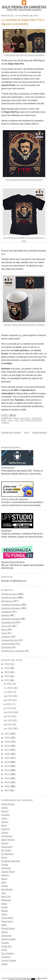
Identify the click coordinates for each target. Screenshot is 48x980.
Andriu (4, 818)
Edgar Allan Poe (22, 418)
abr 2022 (8, 716)
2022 (7, 680)
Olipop (4, 914)
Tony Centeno (8, 953)
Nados (4, 904)
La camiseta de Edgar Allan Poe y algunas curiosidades (24, 55)
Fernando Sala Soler (11, 861)
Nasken (5, 911)
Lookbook (6, 637)
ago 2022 (8, 700)
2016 (7, 754)
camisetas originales (11, 608)
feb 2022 (8, 724)
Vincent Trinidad (9, 961)
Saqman (5, 943)
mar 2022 (8, 720)
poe (17, 421)
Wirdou (5, 964)
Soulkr (4, 950)
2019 (7, 742)
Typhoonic (6, 957)
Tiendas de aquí (9, 594)
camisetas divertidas (11, 605)
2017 (7, 750)
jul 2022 (8, 704)
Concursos (6, 626)
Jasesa (5, 886)
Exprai (4, 857)
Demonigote (7, 847)
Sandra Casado (8, 939)
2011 (7, 774)
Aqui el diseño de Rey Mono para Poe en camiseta (24, 180)
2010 (7, 778)
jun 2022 (8, 708)
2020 (7, 738)
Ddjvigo (5, 843)
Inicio (26, 433)
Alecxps (5, 811)
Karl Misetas (7, 889)
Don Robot (6, 850)
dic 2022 (8, 684)
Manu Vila (6, 897)
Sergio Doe (6, 946)
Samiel (4, 932)
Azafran (5, 822)
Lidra (4, 893)
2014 (7, 762)
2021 (7, 734)
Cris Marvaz (7, 836)
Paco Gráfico (7, 918)
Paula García (7, 921)
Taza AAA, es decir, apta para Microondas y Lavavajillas (24, 325)
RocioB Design (8, 929)
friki (4, 421)
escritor (37, 418)
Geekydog (6, 868)
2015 (7, 758)
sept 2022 (9, 696)
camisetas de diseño (11, 619)
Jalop (4, 882)
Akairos (5, 808)
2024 (7, 672)
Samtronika (6, 936)
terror (5, 423)
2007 (7, 790)
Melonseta (6, 900)
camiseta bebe (8, 644)
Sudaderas (7, 612)
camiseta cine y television (13, 651)
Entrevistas (7, 647)
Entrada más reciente (11, 433)
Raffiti (4, 925)
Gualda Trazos (8, 872)
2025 (7, 668)
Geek (11, 421)
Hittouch (5, 875)
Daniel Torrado (8, 840)
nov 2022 (8, 688)
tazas (4, 633)
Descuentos (7, 601)
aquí (3, 254)
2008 (7, 786)
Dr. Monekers (7, 854)
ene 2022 (8, 729)
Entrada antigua (39, 433)
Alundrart (5, 815)
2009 (7, 782)
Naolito (4, 907)
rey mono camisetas (31, 421)
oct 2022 (8, 692)
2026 (7, 664)
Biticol (4, 826)
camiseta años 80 (10, 640)
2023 (7, 676)
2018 (7, 746)
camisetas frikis (9, 622)
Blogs (4, 630)
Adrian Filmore (8, 804)
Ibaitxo (4, 879)
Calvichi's (6, 829)
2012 (7, 770)
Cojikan (5, 833)
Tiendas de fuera (9, 598)
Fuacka (5, 865)
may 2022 (9, 712)
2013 (7, 766)
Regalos (5, 615)
